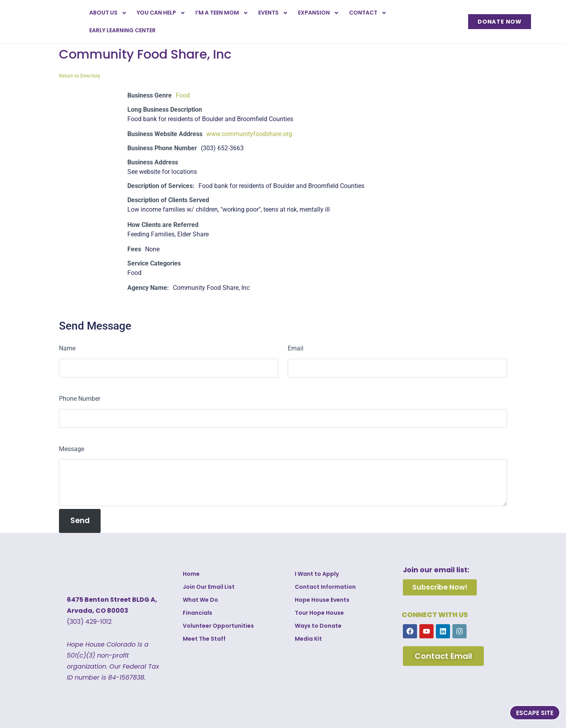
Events (273, 13)
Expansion (319, 13)
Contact (368, 13)
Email (296, 348)
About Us (108, 13)
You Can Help (161, 13)
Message (72, 449)
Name (67, 348)
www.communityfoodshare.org (249, 134)
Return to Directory (80, 76)
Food (183, 95)
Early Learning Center (122, 30)
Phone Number (80, 399)
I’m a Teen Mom (222, 13)
